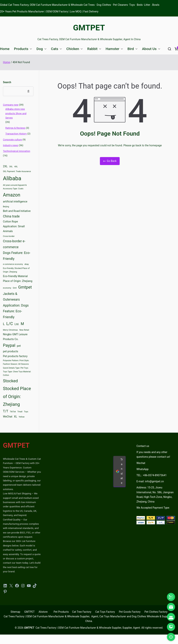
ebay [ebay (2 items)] (27, 264)
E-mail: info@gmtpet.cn (150, 481)
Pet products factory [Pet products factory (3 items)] (15, 356)
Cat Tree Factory (82, 612)
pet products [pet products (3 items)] (11, 351)
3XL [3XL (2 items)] (11, 167)
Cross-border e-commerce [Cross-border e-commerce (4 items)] (14, 244)
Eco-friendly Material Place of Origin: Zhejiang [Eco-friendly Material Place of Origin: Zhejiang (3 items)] (18, 279)
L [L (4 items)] (4, 324)
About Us (151, 49)
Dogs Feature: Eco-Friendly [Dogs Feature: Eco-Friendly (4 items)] (17, 256)
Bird (132, 49)
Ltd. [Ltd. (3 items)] (17, 324)
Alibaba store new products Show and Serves (16, 113)
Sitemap (15, 612)
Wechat (141, 463)
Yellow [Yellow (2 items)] (22, 417)
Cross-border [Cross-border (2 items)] (9, 236)
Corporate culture (12, 140)
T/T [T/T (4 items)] (6, 411)
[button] (30, 49)
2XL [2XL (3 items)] (5, 166)
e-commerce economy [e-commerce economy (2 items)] (13, 264)
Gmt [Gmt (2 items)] (15, 288)
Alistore (43, 612)
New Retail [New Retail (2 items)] (24, 330)
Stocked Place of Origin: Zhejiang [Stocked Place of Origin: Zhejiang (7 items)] (17, 396)
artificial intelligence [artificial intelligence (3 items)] (15, 202)
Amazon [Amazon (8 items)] (12, 195)
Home (5, 49)
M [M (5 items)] (22, 324)
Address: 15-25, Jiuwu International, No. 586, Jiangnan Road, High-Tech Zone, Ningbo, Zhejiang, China (155, 495)
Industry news (11, 145)
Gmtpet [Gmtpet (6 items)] (25, 287)
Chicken (75, 49)
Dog (41, 49)
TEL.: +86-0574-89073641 (152, 475)
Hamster (114, 49)
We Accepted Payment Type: (153, 508)
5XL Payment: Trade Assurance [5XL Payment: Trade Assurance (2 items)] (17, 171)
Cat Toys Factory (105, 612)
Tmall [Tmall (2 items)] (20, 412)
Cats (56, 49)
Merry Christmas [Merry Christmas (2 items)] (10, 330)
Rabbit (94, 49)
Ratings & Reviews (15, 128)
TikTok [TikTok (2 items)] (13, 412)
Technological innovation (17, 151)
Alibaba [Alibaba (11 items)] (12, 178)
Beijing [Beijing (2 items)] (6, 207)
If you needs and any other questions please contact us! (153, 454)
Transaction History (16, 134)
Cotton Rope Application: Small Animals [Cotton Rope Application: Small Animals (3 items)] (14, 226)
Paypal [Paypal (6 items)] (9, 345)
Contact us (143, 446)
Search (7, 82)
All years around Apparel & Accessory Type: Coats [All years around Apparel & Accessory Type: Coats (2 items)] (15, 187)
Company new (11, 105)
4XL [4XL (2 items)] (16, 167)
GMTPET (89, 28)
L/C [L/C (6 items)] (10, 324)
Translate (119, 471)
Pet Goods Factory (130, 612)
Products (23, 49)
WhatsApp (143, 469)
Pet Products (61, 612)
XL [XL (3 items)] (15, 417)
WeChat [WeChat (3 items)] (8, 417)
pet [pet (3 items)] (19, 346)
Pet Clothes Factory (156, 612)
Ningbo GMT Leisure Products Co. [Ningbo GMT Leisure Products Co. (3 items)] (15, 337)
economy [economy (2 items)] (7, 288)
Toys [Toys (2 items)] (26, 412)
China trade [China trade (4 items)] (11, 216)
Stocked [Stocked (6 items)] (10, 381)
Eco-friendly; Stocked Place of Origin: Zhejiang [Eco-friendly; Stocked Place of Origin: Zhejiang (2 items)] (16, 270)
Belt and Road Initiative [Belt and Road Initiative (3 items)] (17, 211)
